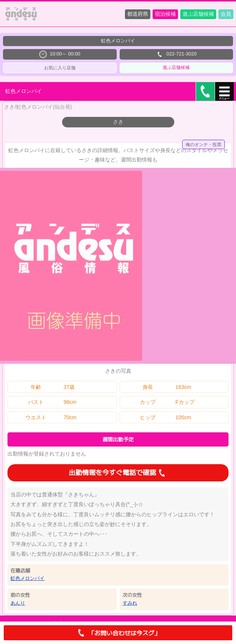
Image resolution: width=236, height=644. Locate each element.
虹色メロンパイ (27, 578)
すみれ (130, 603)
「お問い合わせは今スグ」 (118, 633)
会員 (226, 14)
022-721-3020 (176, 54)
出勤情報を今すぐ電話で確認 (118, 473)
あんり (18, 603)
